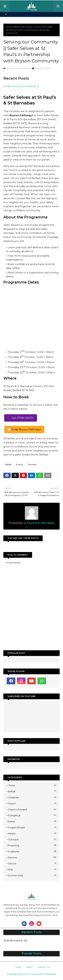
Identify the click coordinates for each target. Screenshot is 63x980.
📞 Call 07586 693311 (21, 418)
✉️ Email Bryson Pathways (24, 429)
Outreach (32, 464)
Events (20, 464)
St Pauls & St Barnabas (18, 68)
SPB (32, 869)
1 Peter (32, 785)
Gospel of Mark (32, 827)
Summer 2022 (32, 875)
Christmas (32, 797)
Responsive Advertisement (21, 86)
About (30, 967)
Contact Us (43, 967)
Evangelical (32, 815)
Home (9, 27)
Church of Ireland (32, 809)
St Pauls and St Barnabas (42, 974)
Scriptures (32, 851)
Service (32, 863)
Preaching (32, 845)
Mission (32, 833)
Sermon (32, 857)
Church (32, 803)
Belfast (17, 27)
